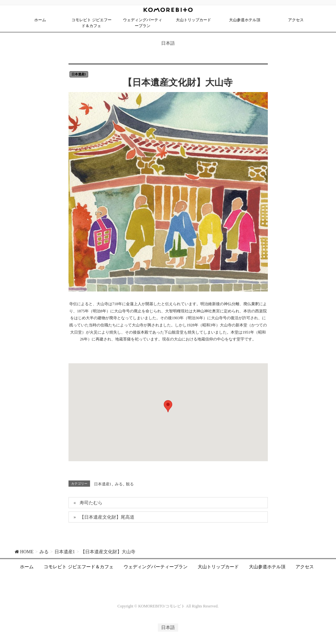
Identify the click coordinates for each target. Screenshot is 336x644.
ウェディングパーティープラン (156, 567)
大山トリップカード (218, 567)
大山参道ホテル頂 (267, 567)
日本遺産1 (79, 74)
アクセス (305, 567)
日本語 (168, 43)
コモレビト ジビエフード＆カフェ (79, 567)
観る (130, 484)
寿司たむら (91, 503)
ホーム (27, 567)
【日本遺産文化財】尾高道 (107, 517)
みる (119, 484)
